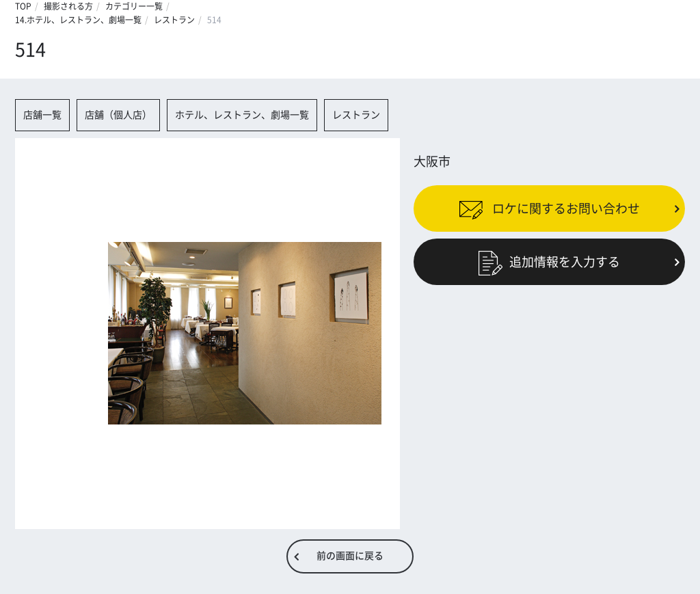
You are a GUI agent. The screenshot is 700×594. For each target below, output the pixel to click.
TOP (23, 6)
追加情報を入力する (549, 262)
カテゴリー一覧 (134, 6)
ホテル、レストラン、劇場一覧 (242, 115)
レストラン (174, 20)
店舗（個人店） (118, 115)
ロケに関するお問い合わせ (549, 208)
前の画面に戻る (350, 556)
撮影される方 (68, 6)
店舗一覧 (42, 115)
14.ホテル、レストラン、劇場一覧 (78, 20)
